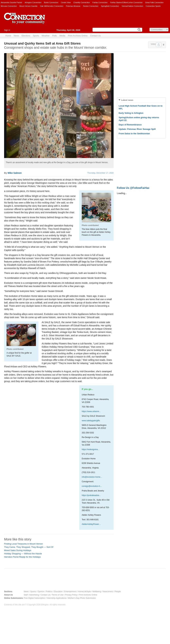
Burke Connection (51, 2)
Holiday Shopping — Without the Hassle (23, 554)
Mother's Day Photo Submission (82, 598)
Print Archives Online (78, 36)
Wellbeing (97, 592)
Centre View (66, 2)
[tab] (141, 100)
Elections (26, 36)
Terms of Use (58, 595)
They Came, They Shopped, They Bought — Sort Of (29, 547)
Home (8, 36)
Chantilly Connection (82, 2)
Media (62, 36)
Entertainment (70, 592)
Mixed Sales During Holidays (18, 550)
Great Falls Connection (154, 2)
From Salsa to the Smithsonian (134, 134)
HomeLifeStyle (84, 592)
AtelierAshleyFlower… (91, 524)
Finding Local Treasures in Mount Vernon (23, 544)
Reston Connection (91, 6)
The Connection (25, 21)
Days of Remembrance (130, 125)
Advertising (34, 595)
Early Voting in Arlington (131, 113)
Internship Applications (57, 598)
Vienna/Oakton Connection (132, 6)
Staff (26, 595)
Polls (54, 36)
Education (58, 592)
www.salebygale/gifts (91, 421)
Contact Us (95, 36)
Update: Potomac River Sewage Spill (137, 129)
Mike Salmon (15, 173)
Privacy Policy (71, 595)
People (118, 592)
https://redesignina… (91, 449)
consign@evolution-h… (92, 486)
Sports (36, 36)
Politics (49, 592)
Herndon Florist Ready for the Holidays (22, 557)
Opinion (41, 592)
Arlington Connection (33, 2)
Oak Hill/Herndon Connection (52, 6)
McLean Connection (9, 6)
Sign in (7, 30)
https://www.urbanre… (91, 411)
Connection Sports (153, 6)
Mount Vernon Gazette (28, 6)
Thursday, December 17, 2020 (100, 173)
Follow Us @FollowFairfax (133, 188)
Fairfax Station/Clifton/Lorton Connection (126, 2)
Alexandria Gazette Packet (11, 2)
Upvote (159, 45)
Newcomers (108, 592)
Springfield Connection (110, 6)
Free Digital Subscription (34, 598)
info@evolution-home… (92, 477)
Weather (46, 36)
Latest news (127, 100)
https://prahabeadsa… (91, 495)
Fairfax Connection (100, 2)
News (16, 36)
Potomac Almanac (73, 6)
